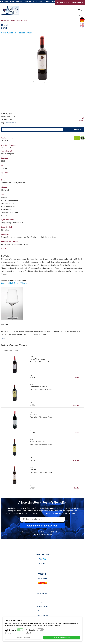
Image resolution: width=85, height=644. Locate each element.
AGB (42, 602)
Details (76, 378)
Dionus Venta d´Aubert (38, 387)
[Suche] (79, 16)
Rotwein (25, 20)
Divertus (33, 469)
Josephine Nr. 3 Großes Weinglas (14, 283)
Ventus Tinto (34, 414)
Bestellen (78, 130)
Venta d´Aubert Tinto (38, 442)
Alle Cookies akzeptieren (62, 637)
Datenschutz (42, 611)
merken (82, 119)
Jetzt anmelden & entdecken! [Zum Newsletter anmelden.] (43, 526)
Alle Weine (16, 20)
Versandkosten (11, 123)
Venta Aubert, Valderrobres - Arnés (16, 33)
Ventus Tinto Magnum (38, 359)
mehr (4, 338)
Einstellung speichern (23, 637)
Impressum (42, 598)
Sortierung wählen (10, 350)
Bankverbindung (42, 615)
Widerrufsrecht (43, 607)
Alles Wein (6, 20)
